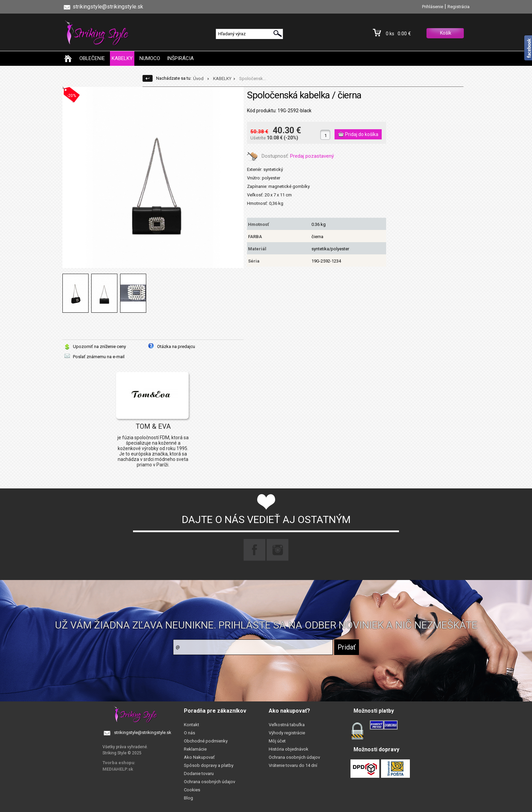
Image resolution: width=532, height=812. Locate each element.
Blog (188, 798)
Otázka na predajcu (176, 346)
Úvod (198, 79)
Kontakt (192, 725)
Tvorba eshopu (118, 763)
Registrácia (459, 7)
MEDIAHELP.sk (118, 769)
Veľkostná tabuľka (287, 725)
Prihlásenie (433, 7)
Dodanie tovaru (199, 774)
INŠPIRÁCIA (180, 58)
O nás (189, 733)
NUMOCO (150, 58)
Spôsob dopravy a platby (209, 765)
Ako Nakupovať (199, 757)
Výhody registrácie (287, 733)
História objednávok (289, 749)
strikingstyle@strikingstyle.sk (143, 732)
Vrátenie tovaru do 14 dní (293, 765)
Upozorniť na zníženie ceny (99, 346)
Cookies (192, 790)
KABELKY (122, 58)
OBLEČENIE (92, 58)
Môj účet (277, 741)
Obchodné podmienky (206, 741)
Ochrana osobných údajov (210, 782)
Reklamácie (195, 749)
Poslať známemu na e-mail (99, 357)
